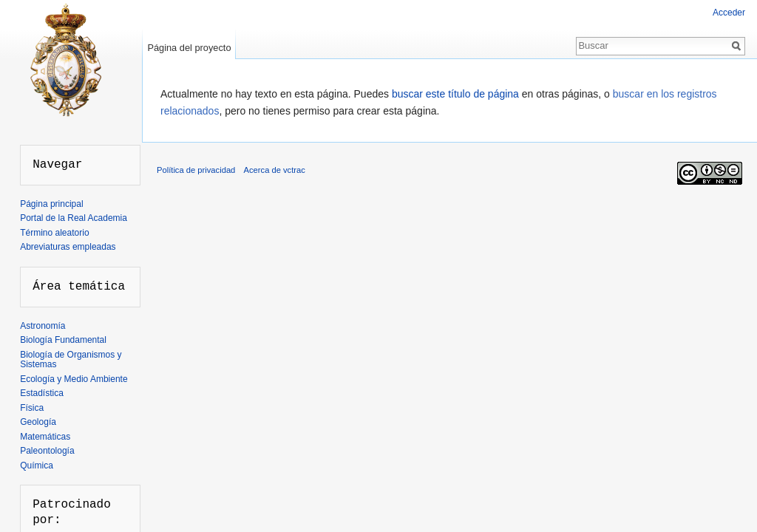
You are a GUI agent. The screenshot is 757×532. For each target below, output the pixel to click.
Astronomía (43, 326)
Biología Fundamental (63, 340)
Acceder (729, 13)
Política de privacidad (196, 170)
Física (32, 408)
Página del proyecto (189, 48)
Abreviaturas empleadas (68, 247)
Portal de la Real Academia (74, 218)
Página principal (51, 204)
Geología (38, 422)
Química (37, 465)
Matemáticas (45, 437)
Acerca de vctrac (275, 170)
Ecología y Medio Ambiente (74, 379)
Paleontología (47, 451)
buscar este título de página (455, 94)
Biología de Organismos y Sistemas (71, 360)
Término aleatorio (54, 233)
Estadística (42, 393)
